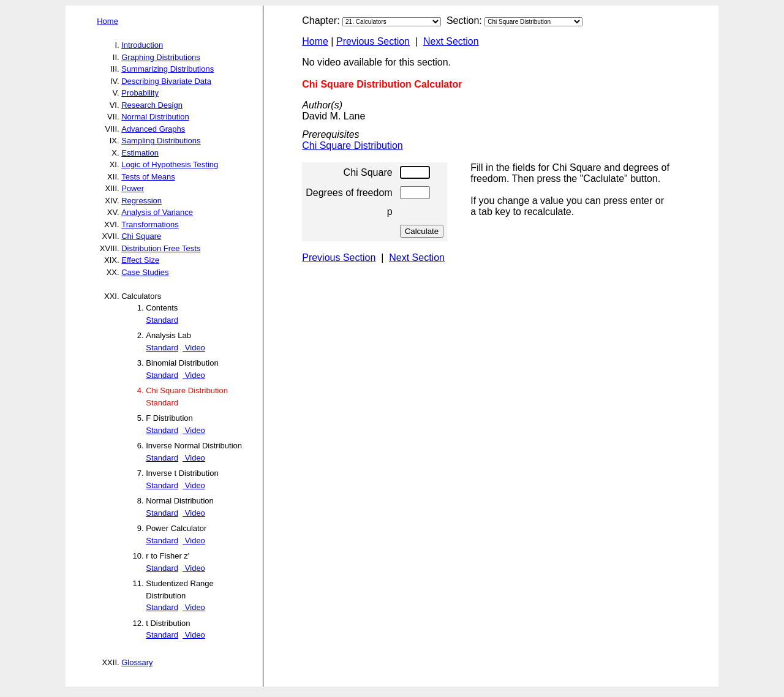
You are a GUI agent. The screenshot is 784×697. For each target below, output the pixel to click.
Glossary (137, 662)
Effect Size (140, 260)
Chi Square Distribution (352, 145)
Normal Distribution (155, 117)
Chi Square (141, 236)
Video (194, 348)
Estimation (140, 153)
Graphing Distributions (161, 57)
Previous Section (373, 41)
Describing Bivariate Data (166, 81)
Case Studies (145, 272)
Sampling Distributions (161, 141)
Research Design (152, 105)
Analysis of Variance (157, 212)
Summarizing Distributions (168, 69)
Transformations (150, 224)
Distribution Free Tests (161, 248)
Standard (162, 320)
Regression (141, 201)
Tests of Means (148, 177)
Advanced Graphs (153, 129)
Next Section (451, 41)
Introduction (142, 45)
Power (133, 188)
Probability (140, 93)
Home (107, 21)
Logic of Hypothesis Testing (170, 164)
